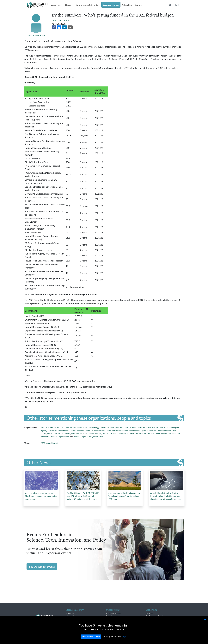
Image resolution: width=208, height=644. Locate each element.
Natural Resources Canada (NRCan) (87, 434)
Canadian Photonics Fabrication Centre (148, 427)
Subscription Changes (115, 616)
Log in (124, 642)
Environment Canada (66, 431)
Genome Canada (83, 431)
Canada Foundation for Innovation (115, 427)
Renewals (110, 619)
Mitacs (44, 434)
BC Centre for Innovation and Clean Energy (80, 427)
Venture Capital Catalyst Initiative (88, 437)
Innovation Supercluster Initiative (161, 431)
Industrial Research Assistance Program (129, 431)
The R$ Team (72, 619)
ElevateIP (52, 431)
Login (178, 5)
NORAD (107, 434)
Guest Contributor (36, 35)
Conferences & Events (155, 616)
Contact (138, 5)
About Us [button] (56, 5)
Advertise (127, 5)
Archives (149, 613)
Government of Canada (101, 431)
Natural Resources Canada (59, 434)
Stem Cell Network (163, 434)
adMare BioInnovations (51, 427)
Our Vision (71, 616)
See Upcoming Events (42, 566)
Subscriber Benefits (114, 613)
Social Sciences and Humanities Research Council (132, 434)
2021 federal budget (49, 443)
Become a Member (111, 5)
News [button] (68, 5)
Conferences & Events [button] (87, 5)
